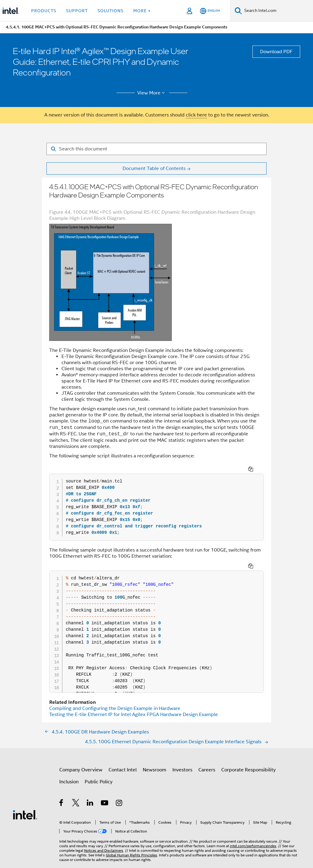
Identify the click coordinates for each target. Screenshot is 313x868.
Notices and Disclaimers (104, 837)
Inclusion (69, 769)
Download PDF (276, 52)
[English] (210, 11)
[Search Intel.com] (277, 11)
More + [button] (142, 11)
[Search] (238, 11)
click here (196, 115)
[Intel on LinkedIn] (90, 791)
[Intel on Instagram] (119, 791)
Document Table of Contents (154, 168)
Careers (207, 757)
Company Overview (81, 757)
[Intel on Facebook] (62, 791)
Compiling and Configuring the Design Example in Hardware (115, 695)
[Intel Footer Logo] (25, 801)
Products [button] (44, 11)
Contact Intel (123, 757)
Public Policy (99, 769)
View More (152, 93)
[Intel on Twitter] (76, 791)
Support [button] (77, 11)
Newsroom (155, 757)
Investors (182, 757)
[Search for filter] (156, 149)
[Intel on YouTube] (105, 791)
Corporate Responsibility (249, 757)
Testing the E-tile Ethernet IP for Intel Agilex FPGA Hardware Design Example (134, 701)
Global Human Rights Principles (131, 842)
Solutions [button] (110, 11)
